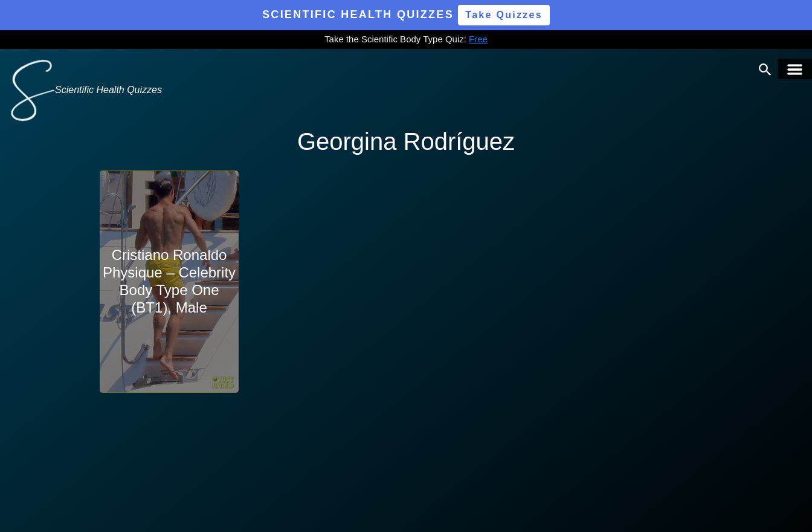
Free (478, 39)
